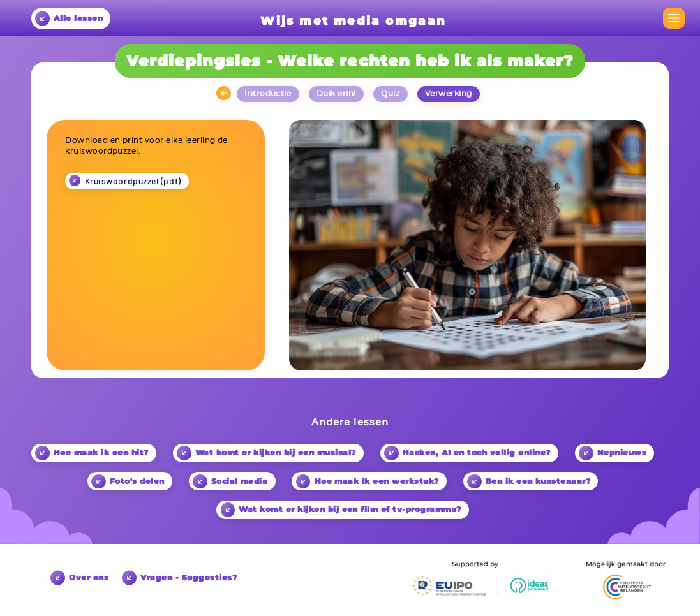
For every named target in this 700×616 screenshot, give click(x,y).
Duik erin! (336, 94)
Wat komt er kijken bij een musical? (266, 453)
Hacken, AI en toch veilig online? (467, 453)
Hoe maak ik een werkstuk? (368, 482)
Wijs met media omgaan (353, 21)
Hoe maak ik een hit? (92, 453)
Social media (230, 482)
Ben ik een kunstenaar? (529, 482)
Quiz (390, 94)
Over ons (79, 578)
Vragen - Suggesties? (179, 578)
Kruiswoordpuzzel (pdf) (133, 181)
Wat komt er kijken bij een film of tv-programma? (341, 510)
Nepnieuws (613, 453)
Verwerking (449, 94)
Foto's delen (128, 482)
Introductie (268, 94)
